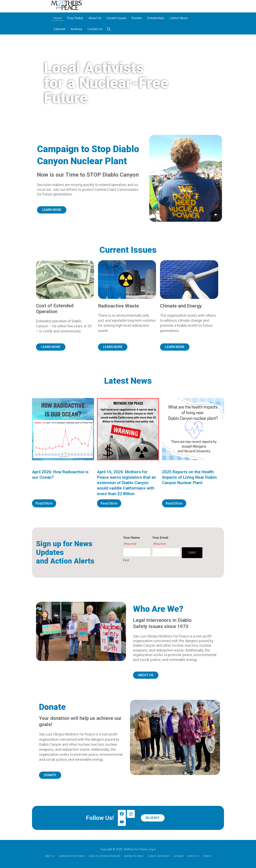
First (126, 560)
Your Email (160, 541)
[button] (109, 29)
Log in (152, 849)
